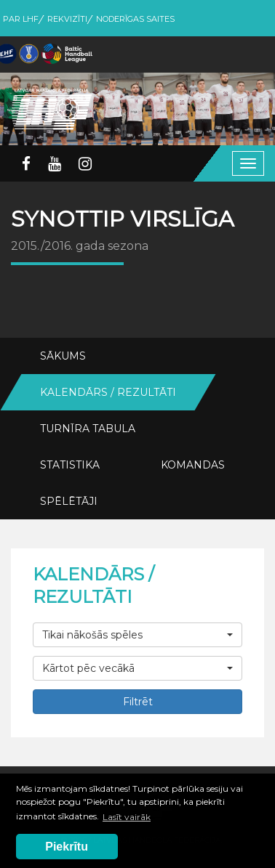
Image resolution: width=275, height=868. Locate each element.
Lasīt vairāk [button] (127, 817)
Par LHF (21, 19)
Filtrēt (138, 702)
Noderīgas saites (135, 19)
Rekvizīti (67, 19)
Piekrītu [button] (67, 847)
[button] (137, 635)
